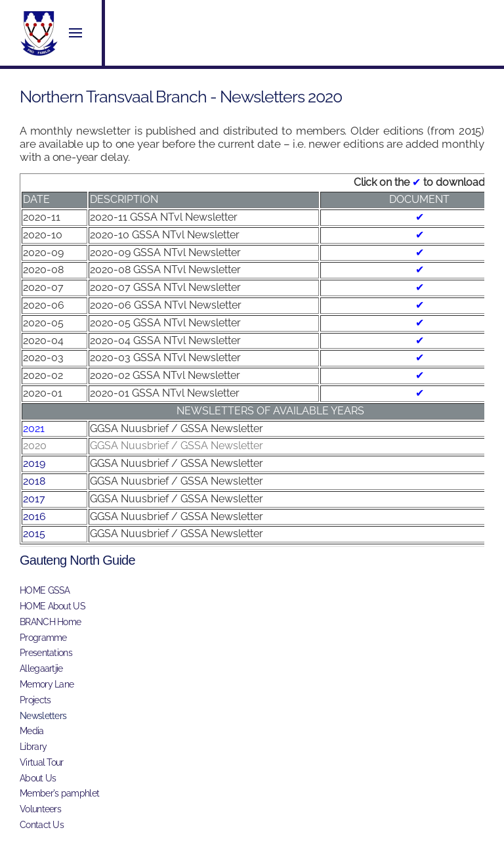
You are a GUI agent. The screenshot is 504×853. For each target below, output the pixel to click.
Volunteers (40, 809)
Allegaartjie (41, 668)
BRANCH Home (50, 622)
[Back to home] (39, 33)
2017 (34, 499)
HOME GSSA (45, 590)
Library (33, 747)
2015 (34, 534)
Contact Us (42, 825)
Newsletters (43, 716)
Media (32, 731)
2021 (34, 428)
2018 (34, 481)
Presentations (46, 653)
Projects (35, 700)
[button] (75, 33)
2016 (34, 516)
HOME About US (52, 606)
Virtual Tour (42, 762)
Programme (43, 638)
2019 (34, 463)
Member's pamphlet (59, 793)
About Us (38, 778)
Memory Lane (47, 684)
